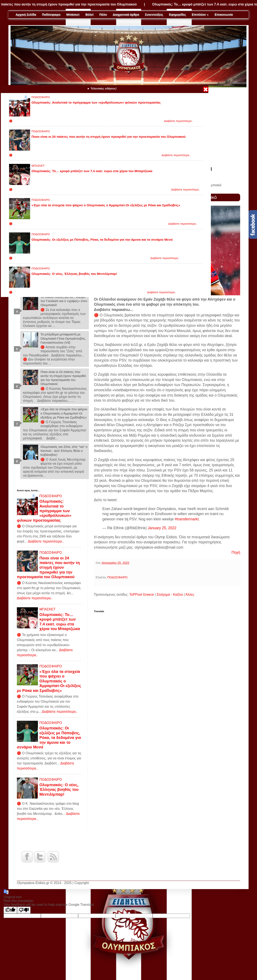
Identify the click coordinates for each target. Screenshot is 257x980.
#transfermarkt (187, 519)
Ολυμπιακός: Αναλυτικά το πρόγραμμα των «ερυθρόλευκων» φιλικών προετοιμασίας (96, 102)
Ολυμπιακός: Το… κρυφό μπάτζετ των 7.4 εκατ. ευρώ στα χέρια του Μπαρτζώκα (92, 171)
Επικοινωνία (224, 15)
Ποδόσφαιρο (51, 15)
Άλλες (190, 595)
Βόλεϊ (89, 15)
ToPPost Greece (142, 595)
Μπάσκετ (73, 15)
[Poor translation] (24, 910)
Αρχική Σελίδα (26, 15)
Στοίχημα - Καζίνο (170, 595)
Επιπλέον (200, 15)
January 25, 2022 (162, 528)
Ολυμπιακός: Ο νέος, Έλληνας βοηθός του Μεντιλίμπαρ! (74, 274)
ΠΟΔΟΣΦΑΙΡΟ (41, 97)
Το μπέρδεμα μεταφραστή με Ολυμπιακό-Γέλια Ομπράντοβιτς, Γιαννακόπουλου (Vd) (63, 338)
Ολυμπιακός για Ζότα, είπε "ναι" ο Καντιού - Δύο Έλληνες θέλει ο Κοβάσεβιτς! (64, 451)
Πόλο (103, 15)
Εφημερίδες (177, 15)
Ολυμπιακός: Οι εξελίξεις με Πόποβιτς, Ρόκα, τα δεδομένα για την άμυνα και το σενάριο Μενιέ (102, 240)
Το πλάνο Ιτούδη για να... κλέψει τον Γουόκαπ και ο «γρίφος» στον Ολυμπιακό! (64, 301)
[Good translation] (10, 910)
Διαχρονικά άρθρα (126, 15)
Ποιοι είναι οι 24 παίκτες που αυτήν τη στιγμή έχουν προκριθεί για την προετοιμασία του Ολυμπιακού (109, 137)
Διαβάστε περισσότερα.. (178, 121)
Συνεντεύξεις (154, 15)
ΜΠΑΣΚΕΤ (38, 166)
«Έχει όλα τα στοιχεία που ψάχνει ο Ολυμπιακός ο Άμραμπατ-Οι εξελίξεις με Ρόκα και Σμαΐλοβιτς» (106, 205)
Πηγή (236, 552)
